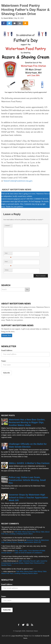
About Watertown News (17, 190)
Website (7, 270)
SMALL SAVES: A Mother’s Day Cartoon (29, 463)
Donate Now (7, 335)
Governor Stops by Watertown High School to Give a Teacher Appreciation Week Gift (28, 497)
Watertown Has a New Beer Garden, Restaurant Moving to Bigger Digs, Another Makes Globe (27, 422)
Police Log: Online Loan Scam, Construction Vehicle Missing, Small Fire (27, 480)
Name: (4, 361)
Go (27, 289)
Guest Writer (8, 18)
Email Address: (7, 350)
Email (8, 262)
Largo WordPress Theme (20, 636)
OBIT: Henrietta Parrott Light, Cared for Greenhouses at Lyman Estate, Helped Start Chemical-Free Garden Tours (24, 563)
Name (8, 254)
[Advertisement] (17, 394)
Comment (8, 225)
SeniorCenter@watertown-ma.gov (18, 181)
